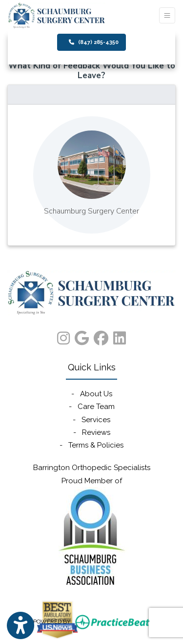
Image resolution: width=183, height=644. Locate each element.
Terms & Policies (96, 445)
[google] (82, 336)
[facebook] (101, 336)
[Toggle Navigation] (167, 15)
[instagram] (63, 336)
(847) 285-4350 (94, 42)
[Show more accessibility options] (20, 626)
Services (96, 420)
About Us (96, 394)
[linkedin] (120, 336)
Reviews (96, 432)
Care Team (96, 407)
